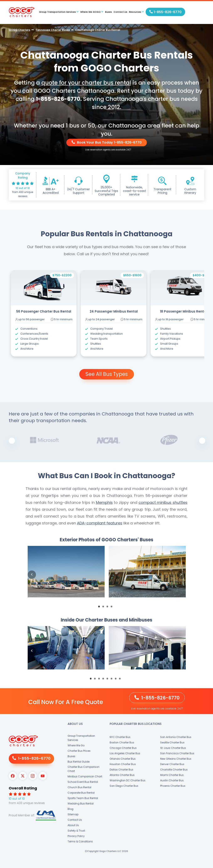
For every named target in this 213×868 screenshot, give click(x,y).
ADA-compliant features (100, 523)
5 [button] (109, 680)
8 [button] (121, 680)
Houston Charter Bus (123, 764)
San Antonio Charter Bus (176, 737)
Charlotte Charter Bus (174, 770)
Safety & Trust (76, 831)
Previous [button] (12, 441)
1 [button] (100, 608)
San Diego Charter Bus (124, 786)
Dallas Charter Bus (121, 770)
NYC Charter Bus (120, 737)
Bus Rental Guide (79, 762)
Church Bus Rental (79, 787)
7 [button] (117, 680)
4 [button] (113, 608)
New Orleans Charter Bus (176, 759)
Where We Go (76, 745)
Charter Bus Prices (79, 751)
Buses (108, 12)
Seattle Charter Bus (172, 742)
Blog (71, 809)
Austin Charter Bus (172, 780)
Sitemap (73, 814)
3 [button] (109, 608)
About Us (73, 825)
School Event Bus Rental (83, 782)
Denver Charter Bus (172, 764)
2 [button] (104, 608)
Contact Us (120, 12)
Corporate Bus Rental (81, 793)
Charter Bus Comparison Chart (84, 769)
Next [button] (202, 441)
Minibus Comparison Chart (85, 776)
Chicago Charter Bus (123, 748)
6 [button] (113, 680)
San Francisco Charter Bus (177, 753)
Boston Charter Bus (122, 742)
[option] (44, 313)
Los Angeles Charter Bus (125, 753)
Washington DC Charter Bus (128, 780)
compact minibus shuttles (163, 502)
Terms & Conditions (80, 841)
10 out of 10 (23, 188)
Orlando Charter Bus (123, 759)
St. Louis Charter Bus (173, 748)
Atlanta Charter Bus (122, 775)
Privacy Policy (76, 836)
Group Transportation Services (81, 738)
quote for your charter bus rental (86, 83)
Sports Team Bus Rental (83, 798)
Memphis (104, 502)
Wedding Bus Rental (81, 804)
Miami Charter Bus (172, 775)
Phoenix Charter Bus (173, 786)
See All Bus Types (107, 374)
